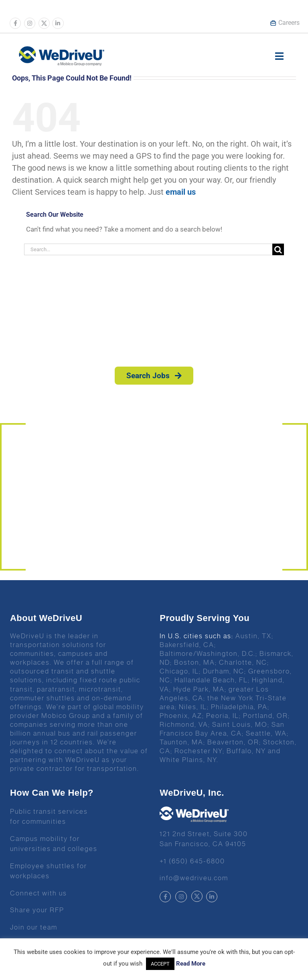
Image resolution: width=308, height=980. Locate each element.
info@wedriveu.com (194, 878)
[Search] (278, 249)
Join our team (34, 927)
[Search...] (148, 249)
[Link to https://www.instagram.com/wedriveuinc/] (30, 23)
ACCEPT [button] (160, 964)
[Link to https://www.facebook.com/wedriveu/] (15, 23)
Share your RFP (37, 910)
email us (181, 192)
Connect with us (38, 893)
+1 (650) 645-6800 (192, 861)
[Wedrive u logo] (62, 50)
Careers (285, 23)
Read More (191, 964)
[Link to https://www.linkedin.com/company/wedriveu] (58, 23)
